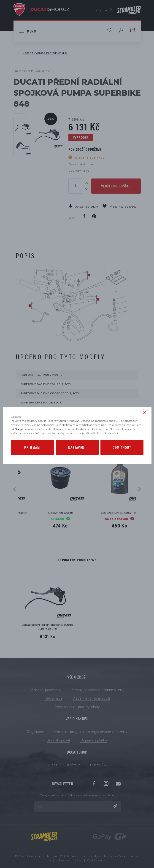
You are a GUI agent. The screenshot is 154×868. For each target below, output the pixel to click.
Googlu (20, 429)
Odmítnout (122, 447)
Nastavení (77, 447)
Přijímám (32, 447)
